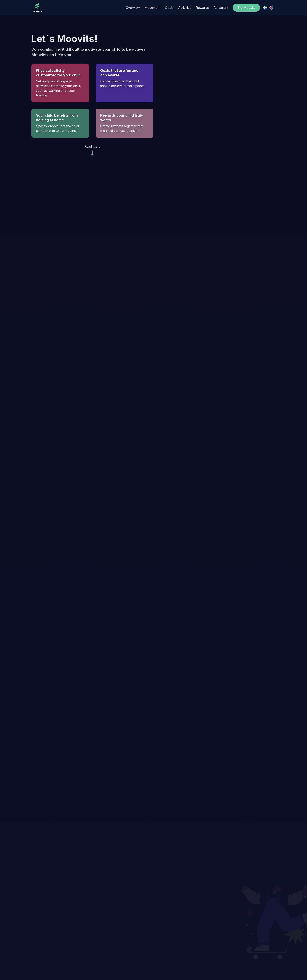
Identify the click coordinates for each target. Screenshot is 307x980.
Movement (152, 8)
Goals (169, 8)
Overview (133, 8)
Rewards (202, 8)
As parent (221, 8)
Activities (185, 8)
